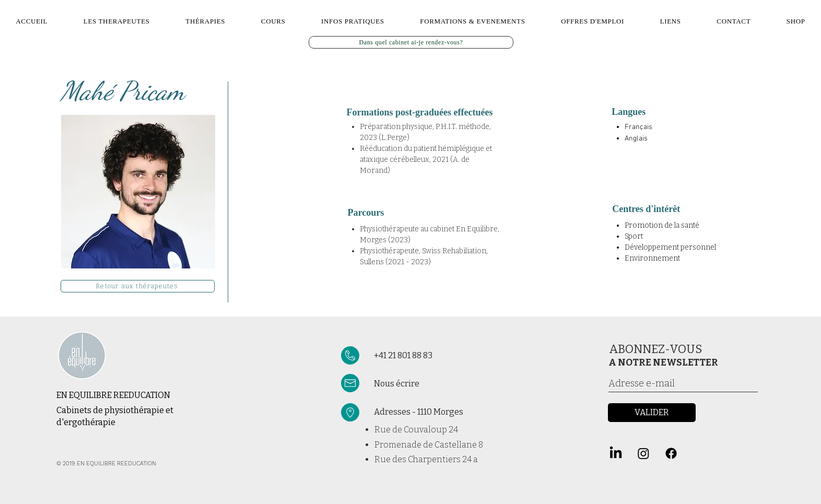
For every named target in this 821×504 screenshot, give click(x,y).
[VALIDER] (652, 413)
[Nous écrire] (435, 384)
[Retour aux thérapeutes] (138, 286)
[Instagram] (643, 453)
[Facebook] (671, 453)
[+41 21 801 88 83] (428, 356)
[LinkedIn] (616, 453)
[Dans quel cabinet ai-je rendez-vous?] (411, 42)
